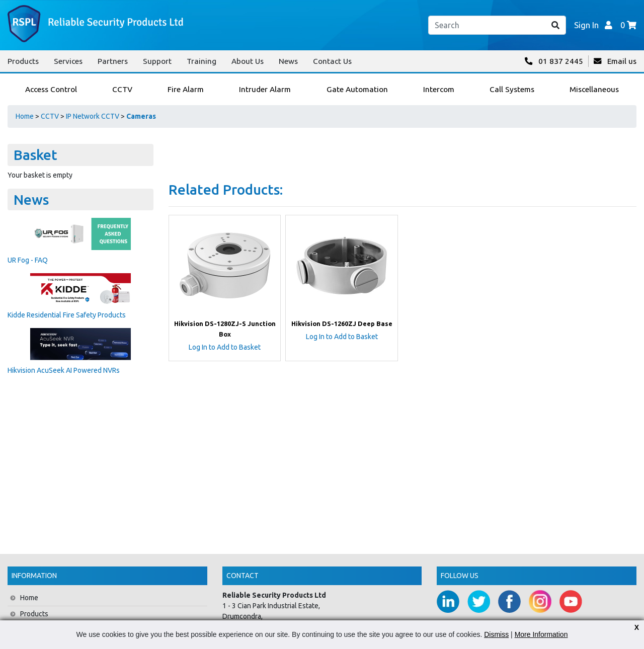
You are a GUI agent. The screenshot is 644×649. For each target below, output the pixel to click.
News (288, 61)
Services (68, 61)
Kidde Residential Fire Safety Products (67, 315)
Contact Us (332, 61)
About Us (248, 61)
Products (23, 61)
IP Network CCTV (93, 116)
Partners (113, 61)
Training (202, 61)
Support (157, 61)
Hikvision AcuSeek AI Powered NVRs (64, 370)
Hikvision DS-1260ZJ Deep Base (342, 323)
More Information (541, 634)
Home (25, 116)
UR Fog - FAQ (28, 260)
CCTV (50, 116)
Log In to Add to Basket (225, 347)
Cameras (141, 116)
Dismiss (496, 634)
